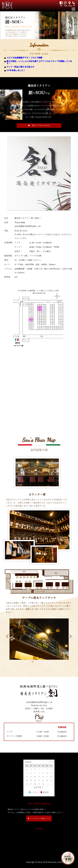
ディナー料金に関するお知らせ (20, 67)
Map (70, 6)
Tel (74, 6)
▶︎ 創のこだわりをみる (39, 125)
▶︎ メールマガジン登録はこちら (39, 818)
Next (70, 636)
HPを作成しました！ (16, 70)
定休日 (45, 793)
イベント (34, 793)
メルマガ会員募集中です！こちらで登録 (24, 58)
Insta (65, 6)
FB (61, 6)
